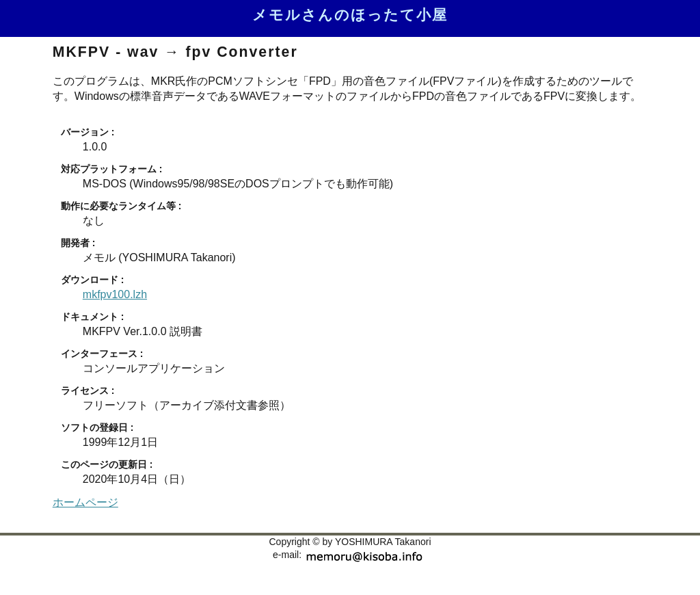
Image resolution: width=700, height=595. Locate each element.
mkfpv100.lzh (115, 294)
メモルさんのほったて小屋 (350, 15)
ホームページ (85, 502)
